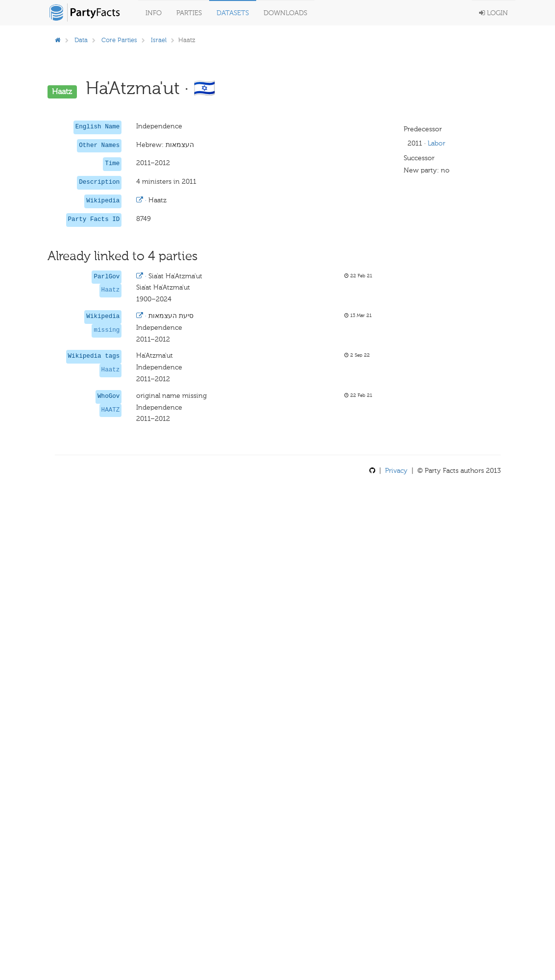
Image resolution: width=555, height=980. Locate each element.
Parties (189, 13)
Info (154, 13)
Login (494, 13)
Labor (436, 143)
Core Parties (119, 40)
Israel (159, 40)
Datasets (233, 13)
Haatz (111, 290)
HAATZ (111, 410)
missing (107, 330)
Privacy (396, 471)
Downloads (285, 13)
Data (81, 40)
